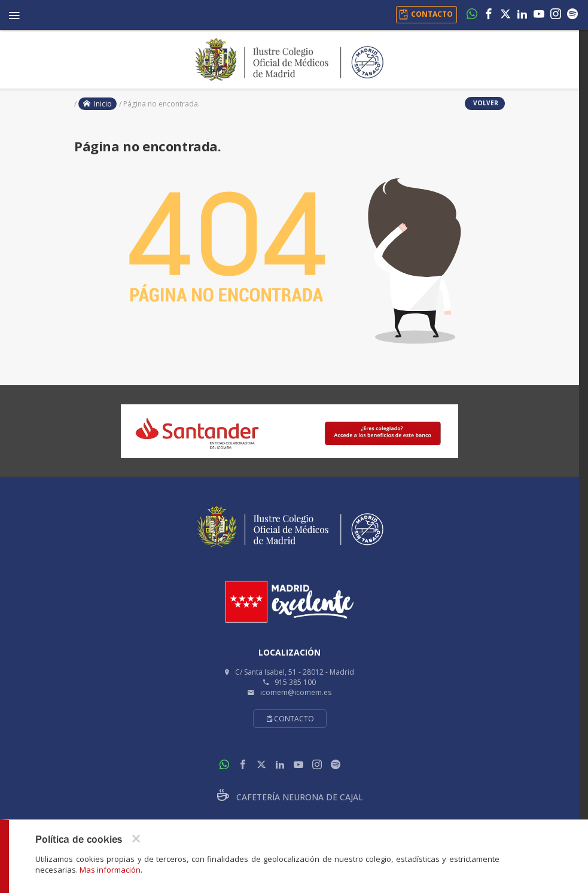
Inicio (98, 104)
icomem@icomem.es (296, 692)
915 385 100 (295, 682)
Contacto (290, 719)
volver (485, 103)
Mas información (110, 870)
